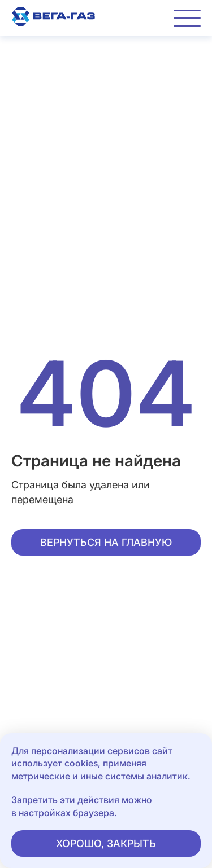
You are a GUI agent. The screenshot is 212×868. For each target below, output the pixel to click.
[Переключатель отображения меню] (187, 18)
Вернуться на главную (106, 542)
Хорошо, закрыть (106, 843)
